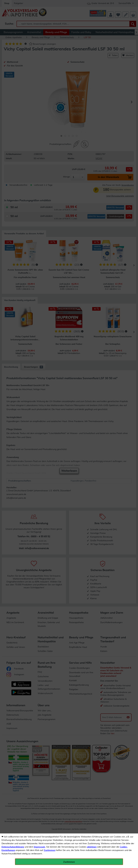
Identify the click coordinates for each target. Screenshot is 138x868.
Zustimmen (50, 850)
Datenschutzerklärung (13, 847)
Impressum (40, 847)
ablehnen (92, 847)
